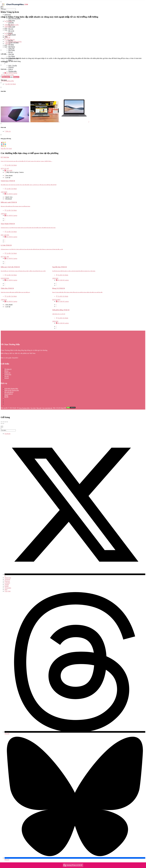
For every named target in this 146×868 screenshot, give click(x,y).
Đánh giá (8, 27)
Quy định (33, 408)
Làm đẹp (11, 23)
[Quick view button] (5, 176)
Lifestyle (11, 67)
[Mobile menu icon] (73, 2)
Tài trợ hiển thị (9, 394)
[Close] (2, 427)
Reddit (7, 586)
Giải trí (11, 69)
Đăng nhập (6, 77)
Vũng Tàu (11, 48)
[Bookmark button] (5, 178)
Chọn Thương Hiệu (24, 408)
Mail (6, 590)
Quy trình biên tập (47, 408)
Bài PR (6, 397)
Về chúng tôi (8, 369)
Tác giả (7, 376)
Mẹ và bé (11, 31)
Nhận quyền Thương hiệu (12, 390)
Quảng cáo (7, 373)
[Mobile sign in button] (1, 79)
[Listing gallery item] (16, 122)
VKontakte (8, 588)
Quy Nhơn (12, 56)
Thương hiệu (12, 71)
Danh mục (8, 15)
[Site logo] (15, 6)
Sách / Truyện (13, 66)
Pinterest (7, 581)
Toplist (6, 395)
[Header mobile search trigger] (1, 83)
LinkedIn (7, 583)
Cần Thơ (11, 54)
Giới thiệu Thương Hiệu (11, 389)
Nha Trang (11, 50)
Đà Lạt (10, 52)
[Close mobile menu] (1, 11)
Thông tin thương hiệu (12, 25)
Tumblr (7, 584)
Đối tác (6, 371)
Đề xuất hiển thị (9, 392)
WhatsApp (8, 578)
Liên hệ (7, 378)
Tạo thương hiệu (8, 75)
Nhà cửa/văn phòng (14, 18)
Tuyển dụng (8, 375)
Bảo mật (39, 408)
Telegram (7, 579)
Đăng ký (16, 77)
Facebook (7, 434)
